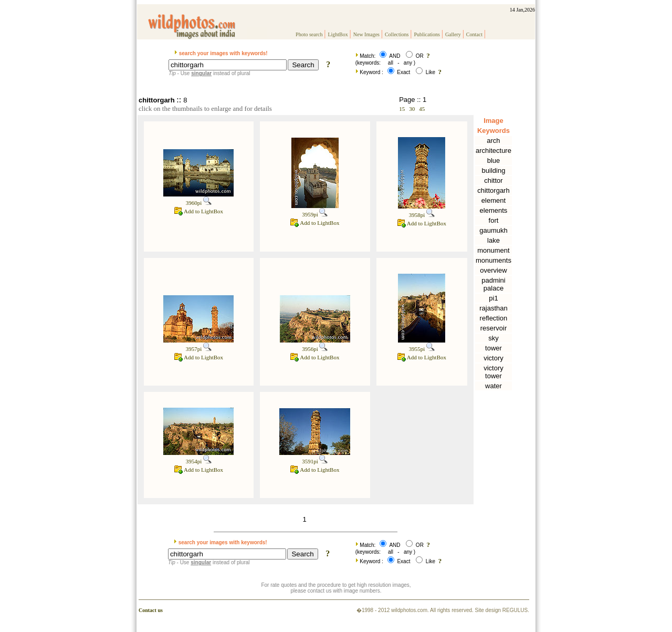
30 (412, 109)
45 (422, 109)
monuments (493, 260)
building (494, 170)
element (493, 200)
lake (493, 240)
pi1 (493, 298)
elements (494, 210)
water (493, 386)
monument (493, 250)
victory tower (493, 372)
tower (493, 348)
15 (402, 109)
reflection (494, 318)
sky (493, 338)
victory (493, 358)
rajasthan (493, 308)
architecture (493, 151)
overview (493, 270)
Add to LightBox (199, 211)
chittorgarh (493, 190)
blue (494, 160)
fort (494, 220)
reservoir (494, 328)
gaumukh (493, 230)
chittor (493, 180)
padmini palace (493, 284)
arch (493, 141)
